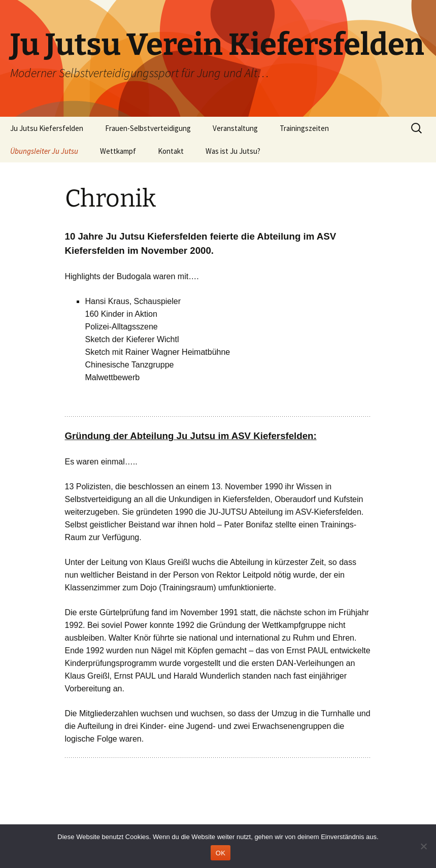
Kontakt (171, 151)
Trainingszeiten (304, 128)
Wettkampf (118, 151)
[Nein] (423, 846)
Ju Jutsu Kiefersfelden (47, 128)
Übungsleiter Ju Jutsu (44, 151)
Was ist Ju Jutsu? (233, 151)
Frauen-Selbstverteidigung (148, 128)
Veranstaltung (235, 128)
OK (221, 853)
